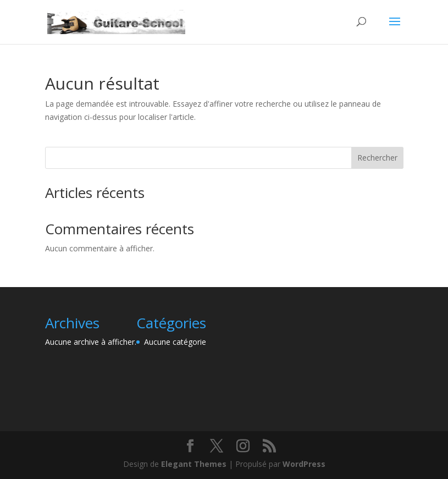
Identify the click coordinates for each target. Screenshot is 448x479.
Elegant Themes (194, 464)
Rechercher (377, 158)
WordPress (304, 464)
